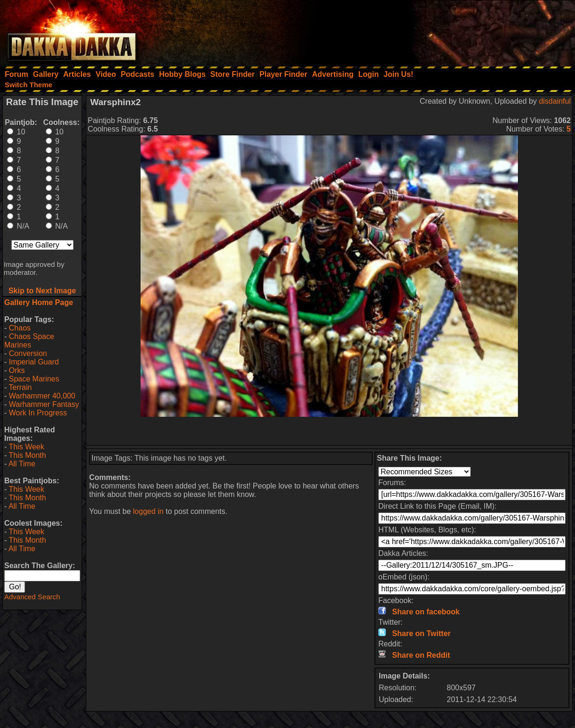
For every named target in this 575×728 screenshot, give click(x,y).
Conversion (28, 353)
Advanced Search (32, 597)
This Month (27, 455)
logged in (148, 511)
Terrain (20, 387)
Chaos (20, 328)
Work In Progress (38, 413)
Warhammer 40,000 (42, 396)
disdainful (555, 101)
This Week (26, 447)
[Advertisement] (448, 31)
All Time (22, 464)
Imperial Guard (34, 362)
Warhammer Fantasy (44, 404)
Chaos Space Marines (29, 341)
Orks (17, 370)
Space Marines (34, 379)
